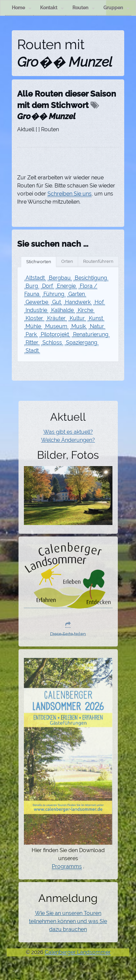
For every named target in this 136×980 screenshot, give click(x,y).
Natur (97, 326)
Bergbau (60, 278)
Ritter (32, 342)
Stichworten (39, 262)
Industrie (36, 310)
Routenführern (98, 261)
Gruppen (116, 8)
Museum (56, 326)
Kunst (96, 318)
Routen (84, 8)
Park (31, 334)
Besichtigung (91, 278)
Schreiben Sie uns (70, 194)
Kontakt (52, 8)
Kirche (86, 310)
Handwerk (78, 302)
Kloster (34, 318)
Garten (77, 294)
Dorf (47, 286)
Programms (67, 866)
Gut (57, 302)
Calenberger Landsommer (78, 952)
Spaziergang (82, 342)
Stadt (32, 351)
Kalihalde (62, 310)
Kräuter (56, 318)
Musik (79, 326)
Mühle (33, 326)
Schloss (52, 342)
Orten (67, 261)
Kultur (77, 318)
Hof (99, 302)
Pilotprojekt (55, 334)
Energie (66, 286)
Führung (54, 294)
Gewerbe (37, 302)
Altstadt (35, 278)
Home (22, 8)
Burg (32, 286)
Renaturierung (91, 334)
